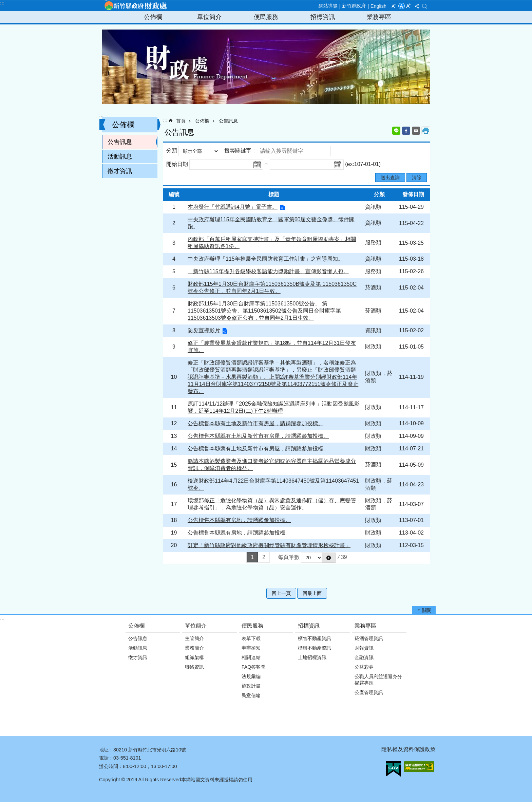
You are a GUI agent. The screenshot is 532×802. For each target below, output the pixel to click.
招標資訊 (323, 17)
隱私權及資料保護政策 (408, 749)
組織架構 (194, 657)
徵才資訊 (120, 171)
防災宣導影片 (204, 330)
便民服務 (266, 17)
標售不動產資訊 (315, 638)
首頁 (181, 121)
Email (416, 131)
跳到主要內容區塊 (4, 4)
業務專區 (379, 17)
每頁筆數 (289, 557)
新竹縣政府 (354, 6)
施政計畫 (251, 686)
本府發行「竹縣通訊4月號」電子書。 (233, 207)
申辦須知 (251, 648)
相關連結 (251, 657)
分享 (417, 6)
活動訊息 (120, 156)
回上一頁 (281, 593)
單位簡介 (209, 17)
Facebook (406, 131)
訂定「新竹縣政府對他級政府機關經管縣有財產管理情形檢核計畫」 (269, 545)
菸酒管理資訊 (369, 638)
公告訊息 (120, 142)
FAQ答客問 (254, 667)
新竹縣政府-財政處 (135, 6)
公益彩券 (364, 667)
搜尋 (425, 6)
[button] (329, 558)
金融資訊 (364, 657)
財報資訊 (364, 648)
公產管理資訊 (369, 692)
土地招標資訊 (312, 657)
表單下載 (251, 638)
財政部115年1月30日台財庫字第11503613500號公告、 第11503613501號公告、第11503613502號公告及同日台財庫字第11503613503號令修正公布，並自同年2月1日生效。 (264, 311)
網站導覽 (328, 6)
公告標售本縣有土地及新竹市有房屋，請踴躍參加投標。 (255, 423)
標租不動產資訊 (315, 648)
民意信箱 (251, 695)
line (396, 131)
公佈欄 (153, 17)
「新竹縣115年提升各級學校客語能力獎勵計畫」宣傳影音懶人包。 (268, 271)
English (378, 6)
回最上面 (312, 593)
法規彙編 (251, 676)
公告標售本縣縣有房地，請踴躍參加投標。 (239, 520)
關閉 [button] (427, 610)
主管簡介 (194, 638)
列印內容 (426, 131)
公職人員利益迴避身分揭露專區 (378, 680)
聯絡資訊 (194, 667)
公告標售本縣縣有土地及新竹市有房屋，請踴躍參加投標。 (258, 436)
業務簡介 (194, 648)
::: (2, 3)
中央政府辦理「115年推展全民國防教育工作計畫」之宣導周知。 (265, 259)
